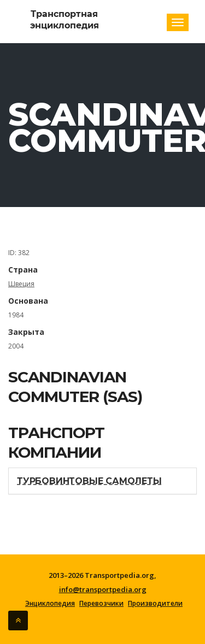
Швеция (21, 284)
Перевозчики (101, 604)
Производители (155, 604)
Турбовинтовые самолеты (89, 481)
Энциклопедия (50, 604)
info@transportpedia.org (103, 589)
